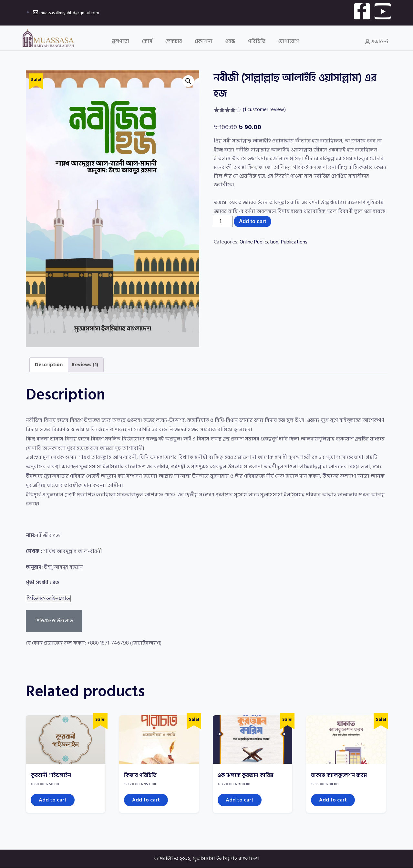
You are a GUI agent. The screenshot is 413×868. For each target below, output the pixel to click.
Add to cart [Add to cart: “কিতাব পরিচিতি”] (146, 800)
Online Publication (259, 242)
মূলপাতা (120, 41)
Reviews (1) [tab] (85, 365)
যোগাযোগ (289, 41)
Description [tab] (49, 365)
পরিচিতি (257, 41)
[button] (188, 81)
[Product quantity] (223, 222)
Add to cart (253, 221)
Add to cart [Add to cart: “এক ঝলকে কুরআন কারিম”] (240, 800)
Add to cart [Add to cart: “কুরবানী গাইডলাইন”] (53, 800)
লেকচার (174, 41)
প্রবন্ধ (230, 41)
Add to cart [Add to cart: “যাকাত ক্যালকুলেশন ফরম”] (333, 800)
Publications (294, 242)
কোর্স (147, 41)
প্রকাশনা (204, 41)
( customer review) (264, 109)
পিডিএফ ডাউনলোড (48, 598)
